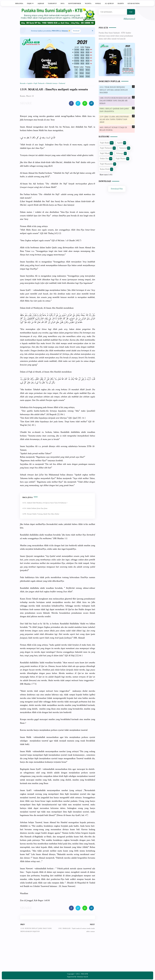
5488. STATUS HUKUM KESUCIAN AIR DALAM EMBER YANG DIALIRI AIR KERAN (115, 101)
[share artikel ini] (71, 103)
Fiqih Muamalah (108, 164)
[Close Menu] (93, 31)
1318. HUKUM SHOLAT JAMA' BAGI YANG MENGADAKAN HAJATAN (36, 930)
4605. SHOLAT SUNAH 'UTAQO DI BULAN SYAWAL (113, 129)
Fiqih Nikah (106, 153)
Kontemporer (75, 4)
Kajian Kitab (107, 169)
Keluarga (122, 153)
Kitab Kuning (134, 4)
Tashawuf (52, 4)
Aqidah (41, 4)
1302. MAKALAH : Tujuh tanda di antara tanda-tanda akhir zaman (76, 930)
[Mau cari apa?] (113, 12)
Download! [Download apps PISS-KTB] (76, 31)
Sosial (98, 4)
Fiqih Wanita (122, 159)
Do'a (62, 4)
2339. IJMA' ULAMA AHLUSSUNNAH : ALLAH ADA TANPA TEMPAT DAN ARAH (115, 120)
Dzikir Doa (106, 159)
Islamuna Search (82, 977)
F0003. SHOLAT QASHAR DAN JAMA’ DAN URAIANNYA (114, 110)
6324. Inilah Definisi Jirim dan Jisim (35, 508)
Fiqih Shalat (107, 143)
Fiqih (30, 4)
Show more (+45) (106, 175)
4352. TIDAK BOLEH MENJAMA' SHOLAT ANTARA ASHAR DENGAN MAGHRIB (114, 90)
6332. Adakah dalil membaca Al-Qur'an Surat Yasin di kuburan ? (45, 503)
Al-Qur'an (109, 4)
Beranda (19, 4)
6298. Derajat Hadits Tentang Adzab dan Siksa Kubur (41, 514)
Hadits (121, 4)
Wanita (88, 4)
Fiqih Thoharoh (108, 148)
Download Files (117, 189)
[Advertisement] (58, 954)
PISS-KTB (103, 28)
